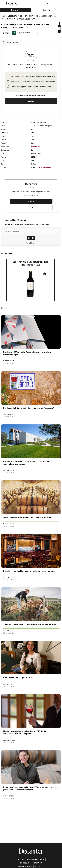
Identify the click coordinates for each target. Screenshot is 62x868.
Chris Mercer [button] (8, 414)
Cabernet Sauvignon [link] (48, 16)
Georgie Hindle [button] (9, 470)
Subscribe (16, 10)
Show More (31, 243)
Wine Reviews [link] (12, 16)
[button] (11, 42)
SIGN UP (31, 238)
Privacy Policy (37, 863)
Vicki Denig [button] (7, 577)
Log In (31, 109)
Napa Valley (35, 147)
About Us (21, 859)
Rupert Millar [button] (9, 361)
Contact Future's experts (36, 859)
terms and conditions (25, 866)
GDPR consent (40, 866)
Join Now (31, 101)
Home (3, 16)
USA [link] (21, 16)
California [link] (29, 16)
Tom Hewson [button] (8, 631)
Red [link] (37, 16)
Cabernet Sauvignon (43, 167)
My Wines (6, 33)
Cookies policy (25, 863)
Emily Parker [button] (8, 684)
